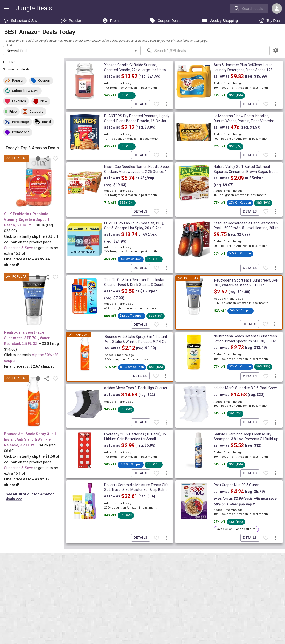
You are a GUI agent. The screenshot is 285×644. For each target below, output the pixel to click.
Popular (71, 21)
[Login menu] (277, 9)
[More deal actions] (166, 104)
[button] (15, 81)
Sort (9, 46)
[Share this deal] (47, 159)
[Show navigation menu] (6, 9)
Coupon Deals (165, 21)
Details (141, 104)
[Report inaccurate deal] (38, 159)
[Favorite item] (55, 159)
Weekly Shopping (220, 21)
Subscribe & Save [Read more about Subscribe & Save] (19, 248)
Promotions (115, 21)
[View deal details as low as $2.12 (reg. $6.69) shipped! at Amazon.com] (34, 402)
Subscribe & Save (21, 21)
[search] (249, 8)
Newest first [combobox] (17, 51)
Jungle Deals (34, 8)
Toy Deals (270, 21)
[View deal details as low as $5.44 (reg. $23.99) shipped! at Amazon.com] (34, 182)
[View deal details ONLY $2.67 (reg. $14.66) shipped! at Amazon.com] (34, 301)
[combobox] (250, 8)
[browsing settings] (276, 50)
